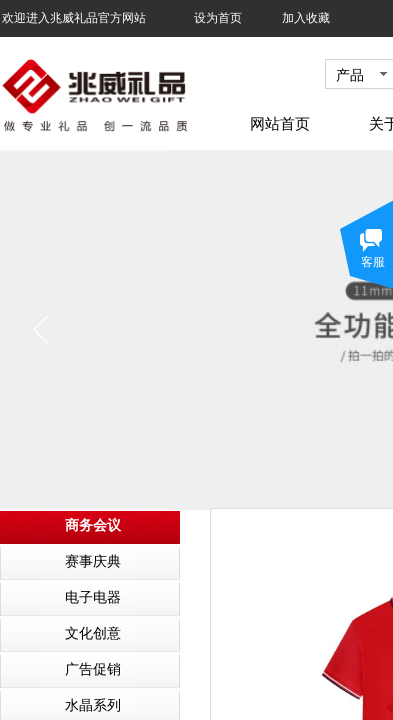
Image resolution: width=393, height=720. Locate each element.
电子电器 (93, 597)
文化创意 (93, 633)
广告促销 (93, 669)
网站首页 (280, 124)
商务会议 (93, 525)
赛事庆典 (93, 561)
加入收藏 (306, 18)
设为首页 (218, 18)
